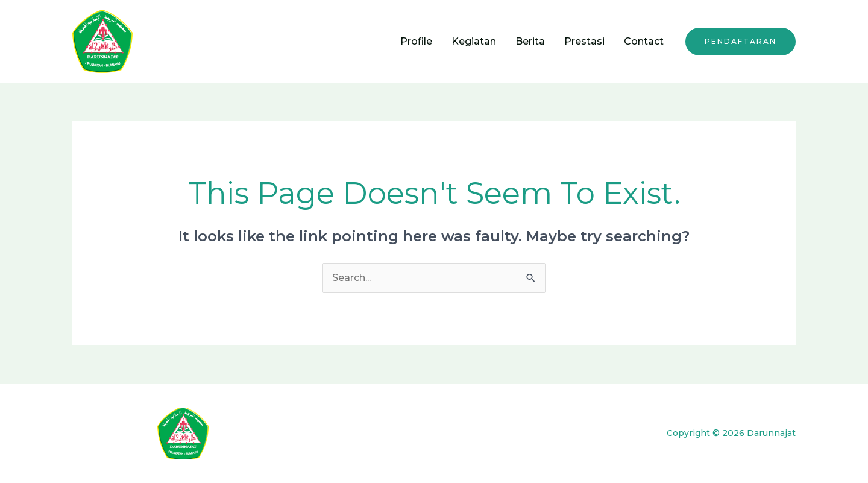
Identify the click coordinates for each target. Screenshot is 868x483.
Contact (644, 41)
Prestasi (584, 41)
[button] (741, 42)
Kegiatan (474, 41)
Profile (416, 41)
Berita (530, 41)
